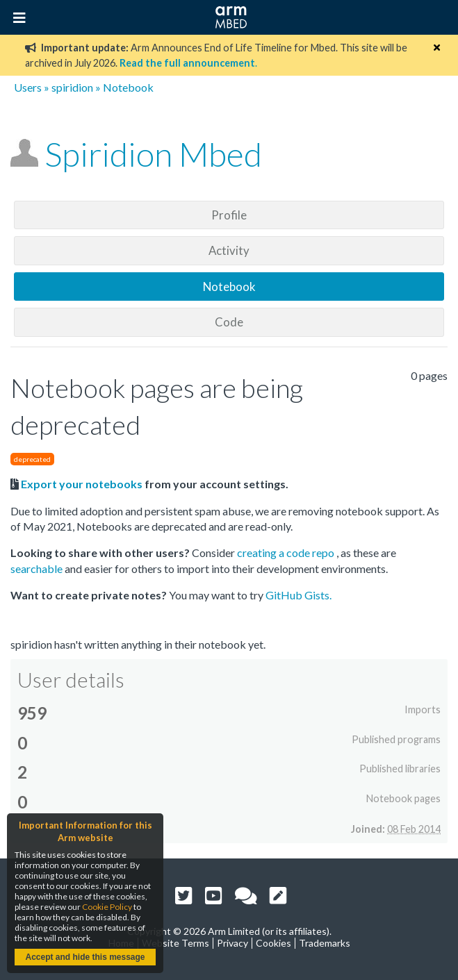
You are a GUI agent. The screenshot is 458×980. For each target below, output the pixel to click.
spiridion (72, 87)
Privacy (232, 943)
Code (229, 322)
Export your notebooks (82, 484)
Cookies (273, 943)
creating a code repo (287, 553)
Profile (229, 215)
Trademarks (325, 943)
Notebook (229, 286)
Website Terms (175, 943)
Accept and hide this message (85, 957)
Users (28, 87)
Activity (229, 250)
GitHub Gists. (298, 595)
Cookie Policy (107, 907)
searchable (38, 568)
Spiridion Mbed (153, 154)
